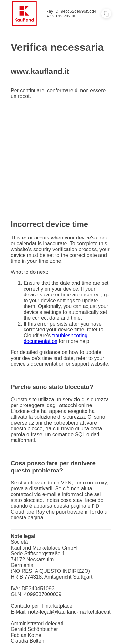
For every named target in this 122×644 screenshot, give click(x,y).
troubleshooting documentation (56, 338)
